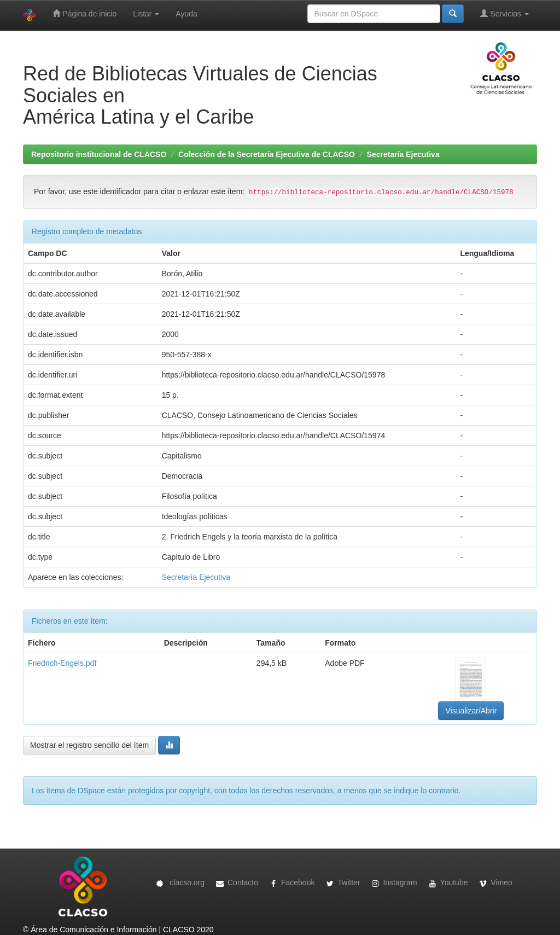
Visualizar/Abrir (471, 711)
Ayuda (186, 14)
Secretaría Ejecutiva (403, 154)
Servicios (504, 13)
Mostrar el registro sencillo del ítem (89, 745)
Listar (146, 14)
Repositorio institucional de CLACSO (99, 154)
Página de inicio (84, 13)
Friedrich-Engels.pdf (62, 663)
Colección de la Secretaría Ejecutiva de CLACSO (267, 154)
